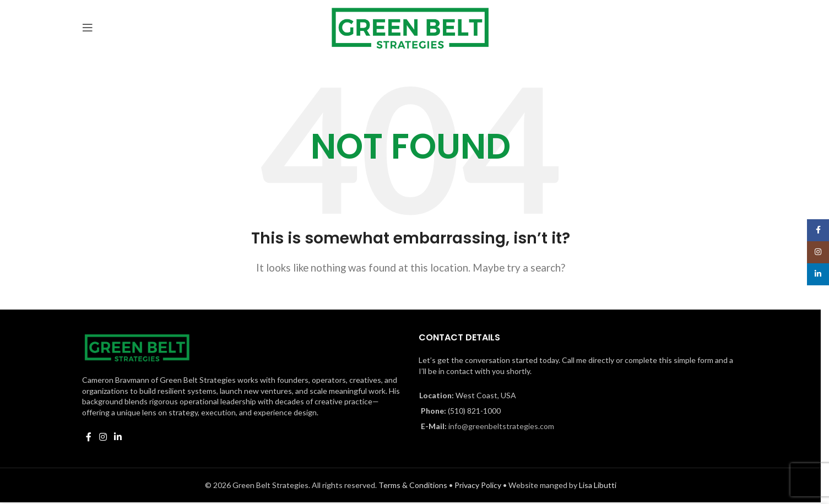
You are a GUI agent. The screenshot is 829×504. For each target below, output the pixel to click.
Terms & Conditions (413, 485)
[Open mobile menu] (88, 28)
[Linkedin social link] (118, 437)
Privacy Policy (478, 485)
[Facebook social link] (89, 437)
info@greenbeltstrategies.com (501, 426)
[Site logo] (410, 26)
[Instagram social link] (103, 437)
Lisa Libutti (598, 485)
